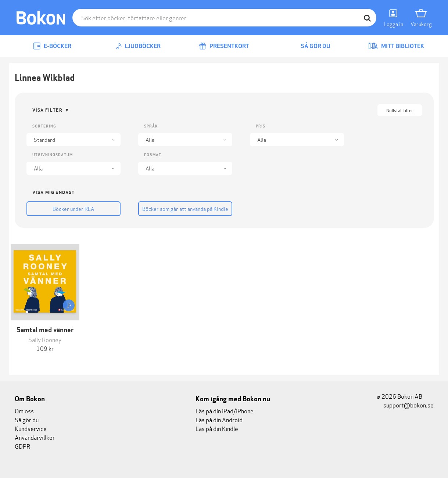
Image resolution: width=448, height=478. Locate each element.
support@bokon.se (405, 405)
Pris (261, 126)
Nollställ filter (400, 110)
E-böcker (52, 46)
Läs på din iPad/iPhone (225, 411)
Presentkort (224, 46)
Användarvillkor (35, 437)
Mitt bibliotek (396, 46)
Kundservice (31, 428)
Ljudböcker (138, 46)
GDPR (22, 446)
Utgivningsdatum (53, 155)
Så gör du (310, 46)
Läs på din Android (219, 419)
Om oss (24, 411)
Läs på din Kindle (217, 428)
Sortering (44, 126)
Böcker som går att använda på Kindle (185, 209)
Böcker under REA (73, 209)
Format (153, 155)
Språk (151, 126)
